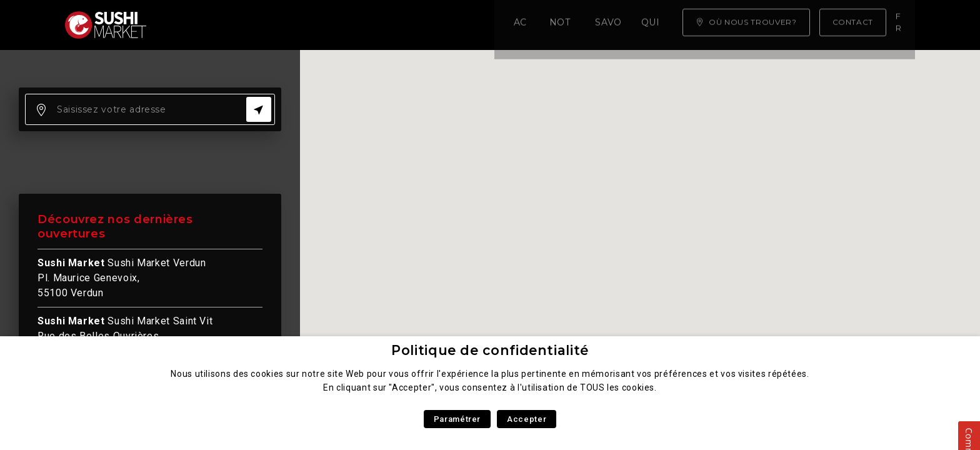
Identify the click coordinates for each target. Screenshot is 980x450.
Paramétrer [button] (457, 419)
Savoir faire (358, 25)
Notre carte (268, 25)
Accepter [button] (527, 419)
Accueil (193, 25)
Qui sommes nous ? (465, 25)
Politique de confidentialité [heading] (490, 350)
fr (902, 24)
